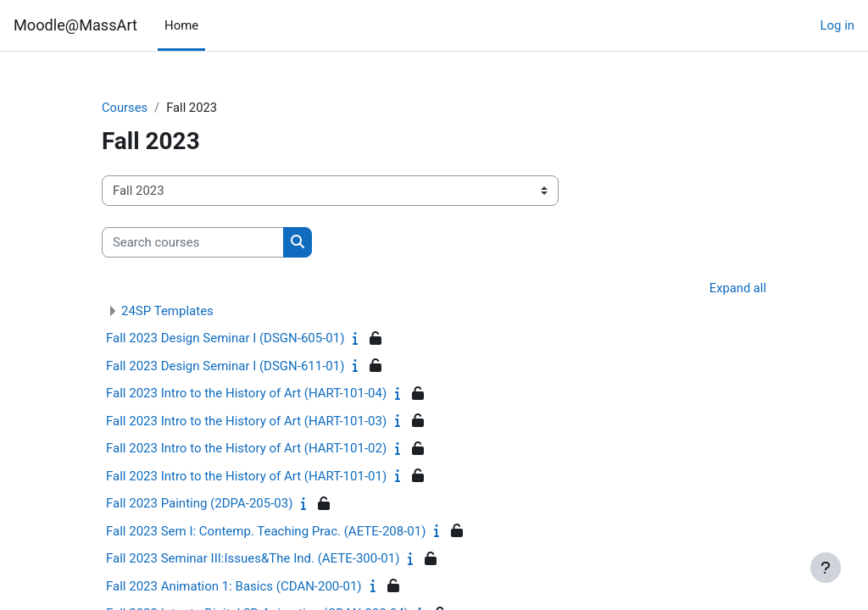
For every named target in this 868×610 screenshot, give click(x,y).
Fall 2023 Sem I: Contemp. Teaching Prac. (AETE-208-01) (266, 532)
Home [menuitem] (181, 25)
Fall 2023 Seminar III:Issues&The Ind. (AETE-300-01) (253, 559)
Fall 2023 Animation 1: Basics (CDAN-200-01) (234, 587)
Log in (837, 25)
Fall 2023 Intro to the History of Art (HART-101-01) (246, 477)
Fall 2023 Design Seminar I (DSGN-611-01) (225, 367)
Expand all (737, 289)
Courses (125, 108)
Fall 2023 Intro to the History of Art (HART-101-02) (246, 449)
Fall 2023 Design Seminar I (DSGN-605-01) (225, 339)
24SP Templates (167, 312)
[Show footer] (826, 568)
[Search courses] (193, 242)
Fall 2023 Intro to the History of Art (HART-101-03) (246, 422)
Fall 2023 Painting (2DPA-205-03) (199, 504)
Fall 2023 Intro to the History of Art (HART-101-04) (246, 394)
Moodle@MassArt (75, 25)
